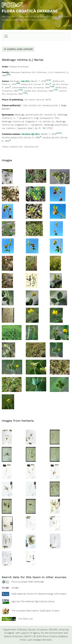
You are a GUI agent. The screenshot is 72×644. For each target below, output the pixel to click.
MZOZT (28, 636)
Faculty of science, (38, 630)
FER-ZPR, (53, 630)
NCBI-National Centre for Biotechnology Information (39, 594)
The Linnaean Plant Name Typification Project (36, 611)
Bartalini (6, 109)
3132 (8, 75)
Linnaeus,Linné (50, 105)
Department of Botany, (15, 630)
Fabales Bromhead (19, 67)
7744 (52, 87)
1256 (18, 84)
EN (69, 26)
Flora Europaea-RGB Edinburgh (28, 582)
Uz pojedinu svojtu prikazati (18, 49)
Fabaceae (15, 72)
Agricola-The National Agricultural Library (33, 601)
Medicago (15, 81)
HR (65, 26)
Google (15, 588)
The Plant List (25, 619)
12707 (49, 80)
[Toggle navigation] (6, 36)
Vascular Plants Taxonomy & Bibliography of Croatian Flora (33, 16)
